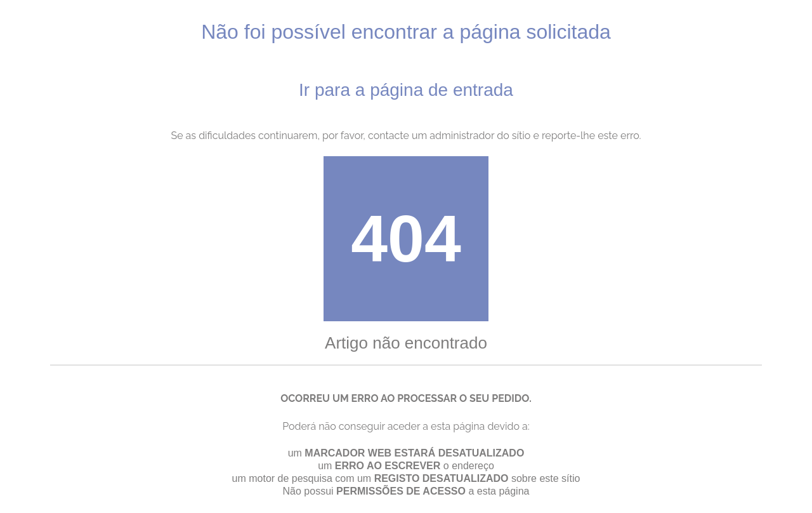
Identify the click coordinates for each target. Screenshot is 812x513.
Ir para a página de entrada (406, 90)
